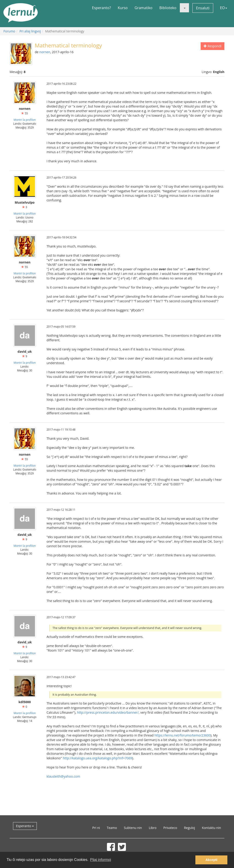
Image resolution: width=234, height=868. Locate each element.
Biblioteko (168, 8)
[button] (184, 8)
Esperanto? (102, 8)
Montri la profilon (25, 120)
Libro (153, 828)
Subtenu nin (133, 828)
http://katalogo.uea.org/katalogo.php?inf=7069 (98, 758)
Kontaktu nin (211, 828)
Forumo (9, 31)
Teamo (112, 828)
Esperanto (25, 826)
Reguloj (189, 828)
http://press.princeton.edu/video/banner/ (108, 712)
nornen (45, 52)
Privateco (170, 828)
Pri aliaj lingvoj (30, 31)
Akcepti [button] (211, 860)
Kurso (123, 8)
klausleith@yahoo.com (63, 776)
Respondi (213, 46)
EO (224, 8)
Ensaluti (203, 8)
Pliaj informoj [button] (101, 860)
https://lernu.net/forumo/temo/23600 (183, 735)
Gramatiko (144, 8)
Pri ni (96, 828)
